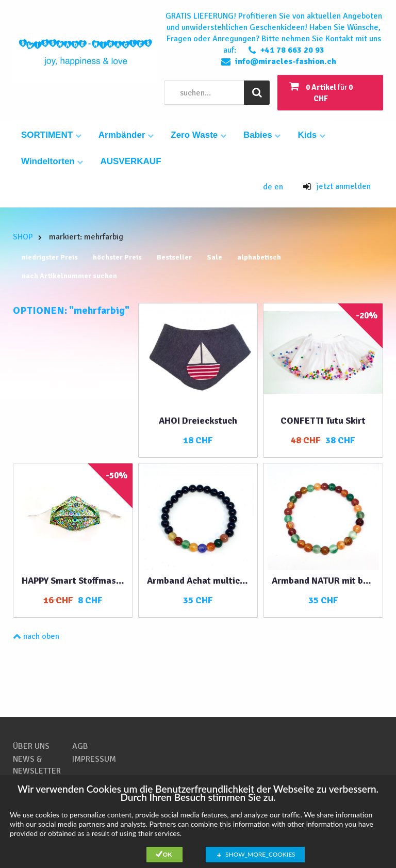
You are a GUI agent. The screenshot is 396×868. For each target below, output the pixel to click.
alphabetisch (259, 257)
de (269, 187)
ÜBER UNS (31, 746)
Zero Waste (199, 135)
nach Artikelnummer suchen (69, 276)
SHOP (23, 237)
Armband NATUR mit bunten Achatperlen (323, 581)
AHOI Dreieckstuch (198, 421)
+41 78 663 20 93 (292, 50)
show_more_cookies (260, 854)
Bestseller (174, 257)
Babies (262, 135)
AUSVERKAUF (130, 161)
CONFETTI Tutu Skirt (323, 421)
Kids (311, 135)
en (279, 187)
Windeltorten (52, 161)
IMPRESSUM (94, 759)
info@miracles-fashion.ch (286, 61)
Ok (168, 854)
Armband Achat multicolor (198, 581)
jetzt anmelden (337, 186)
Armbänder (126, 135)
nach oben (36, 636)
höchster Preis (117, 257)
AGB (80, 746)
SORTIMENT (51, 135)
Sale (214, 257)
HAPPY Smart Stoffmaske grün (73, 581)
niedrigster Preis (50, 257)
